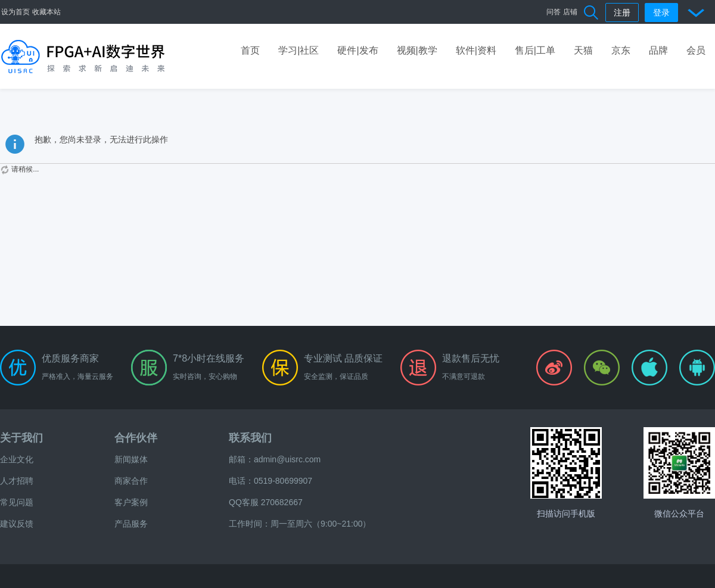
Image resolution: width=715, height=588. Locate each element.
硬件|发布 (357, 50)
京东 (621, 50)
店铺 (570, 12)
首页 (250, 50)
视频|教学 (417, 50)
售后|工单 (535, 50)
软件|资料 (476, 50)
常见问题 (17, 502)
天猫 (583, 50)
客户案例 (131, 502)
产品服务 (131, 524)
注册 (622, 13)
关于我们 (21, 438)
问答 (554, 12)
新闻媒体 (131, 459)
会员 (696, 50)
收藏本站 (46, 12)
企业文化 (17, 459)
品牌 (658, 50)
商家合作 (131, 481)
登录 (661, 13)
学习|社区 (299, 50)
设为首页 (15, 12)
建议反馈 (17, 524)
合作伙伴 (136, 438)
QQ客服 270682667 (266, 502)
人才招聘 (17, 481)
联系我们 (250, 438)
